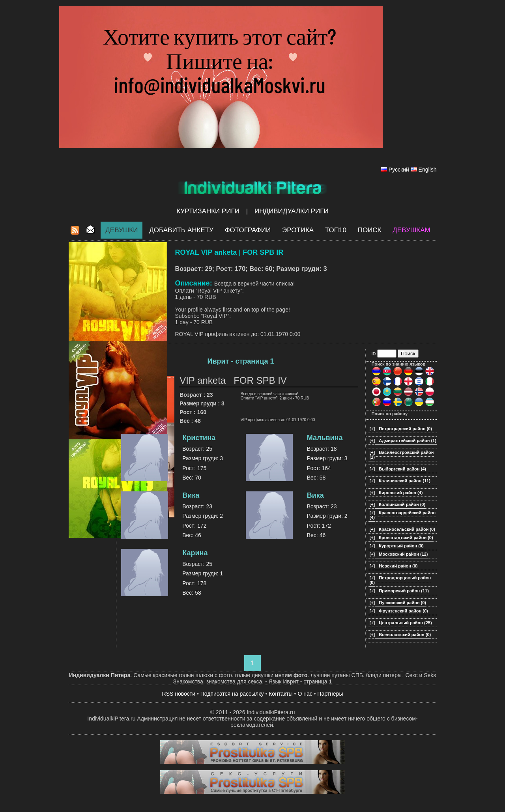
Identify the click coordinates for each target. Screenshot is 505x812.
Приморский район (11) (404, 591)
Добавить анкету (181, 230)
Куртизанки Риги (208, 211)
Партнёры (330, 694)
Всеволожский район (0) (405, 635)
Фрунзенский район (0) (403, 611)
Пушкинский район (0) (402, 603)
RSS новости (179, 694)
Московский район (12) (403, 554)
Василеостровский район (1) (402, 455)
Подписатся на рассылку (232, 694)
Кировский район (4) (401, 493)
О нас (305, 694)
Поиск (370, 230)
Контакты (281, 694)
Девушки (122, 230)
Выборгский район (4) (402, 469)
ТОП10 (336, 230)
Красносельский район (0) (407, 529)
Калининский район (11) (405, 481)
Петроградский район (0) (405, 429)
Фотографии (248, 230)
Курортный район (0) (401, 546)
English (428, 170)
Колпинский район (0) (402, 504)
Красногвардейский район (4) (403, 515)
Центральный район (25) (405, 623)
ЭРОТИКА (298, 230)
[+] (372, 429)
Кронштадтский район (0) (406, 538)
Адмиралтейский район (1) (408, 441)
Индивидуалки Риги (292, 211)
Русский (399, 170)
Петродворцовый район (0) (400, 580)
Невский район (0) (398, 566)
